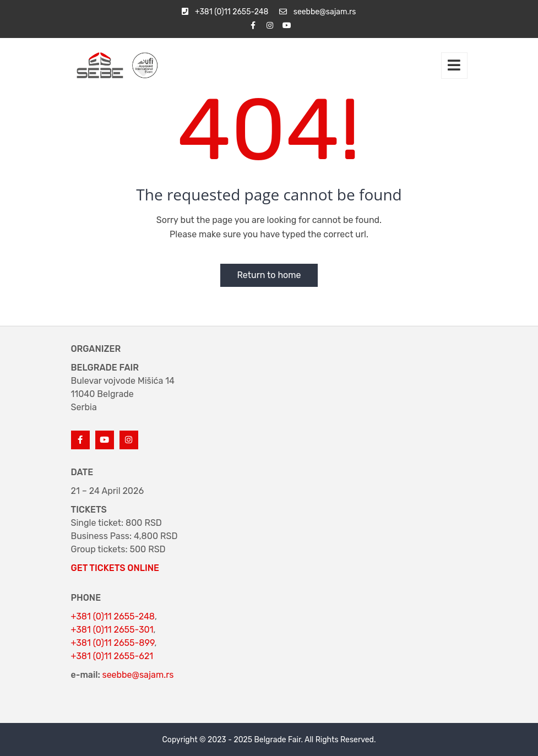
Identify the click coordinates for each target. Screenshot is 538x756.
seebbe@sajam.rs (138, 675)
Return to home (269, 275)
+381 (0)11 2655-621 (112, 656)
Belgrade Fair (278, 740)
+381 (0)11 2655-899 (113, 643)
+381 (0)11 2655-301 (112, 630)
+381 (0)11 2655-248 (113, 616)
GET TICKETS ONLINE (115, 568)
